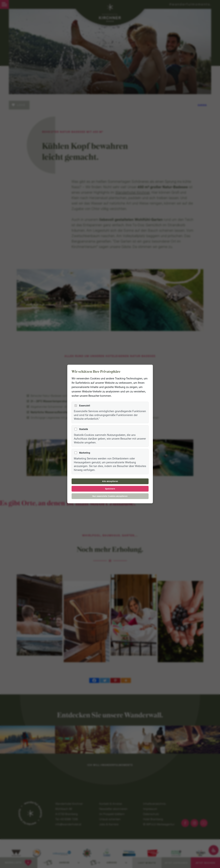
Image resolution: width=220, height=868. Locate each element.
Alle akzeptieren (110, 481)
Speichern (110, 489)
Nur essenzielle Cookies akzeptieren (110, 496)
